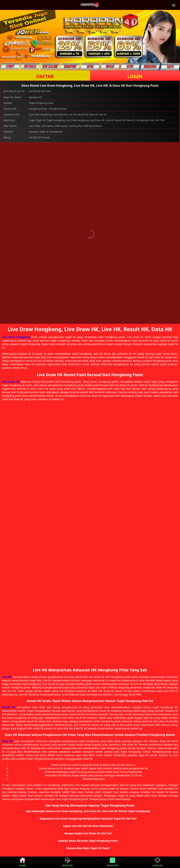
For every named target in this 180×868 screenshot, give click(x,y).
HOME (22, 862)
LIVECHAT (158, 862)
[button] (90, 811)
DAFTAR (45, 76)
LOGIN (135, 76)
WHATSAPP (112, 862)
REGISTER (68, 862)
